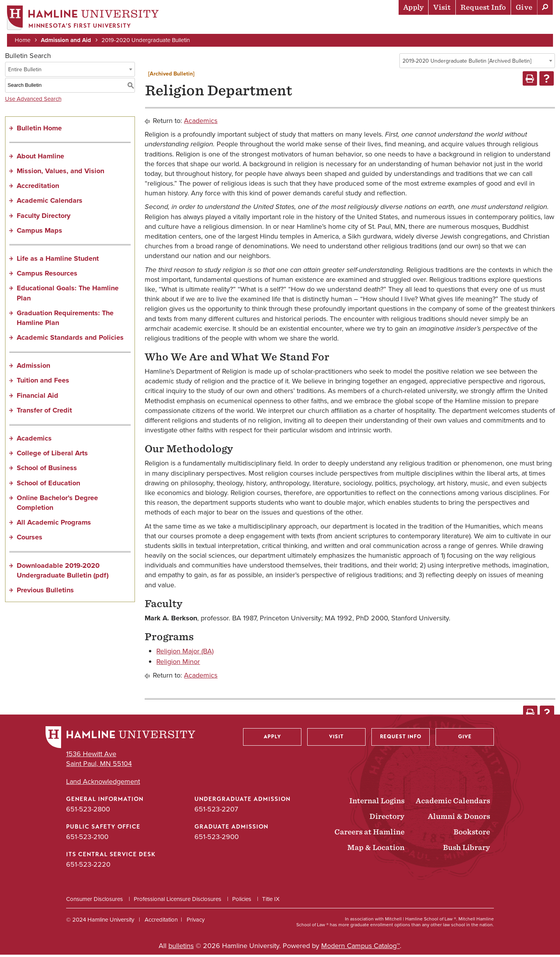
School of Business (47, 471)
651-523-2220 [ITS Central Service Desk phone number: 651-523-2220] (88, 867)
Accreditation (38, 188)
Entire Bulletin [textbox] (25, 72)
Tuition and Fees (43, 383)
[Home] (84, 18)
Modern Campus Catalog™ (360, 948)
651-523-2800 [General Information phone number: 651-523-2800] (88, 811)
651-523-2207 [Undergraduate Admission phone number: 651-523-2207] (216, 811)
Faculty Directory (44, 218)
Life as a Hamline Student (58, 261)
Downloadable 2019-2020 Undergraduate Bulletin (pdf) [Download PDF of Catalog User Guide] (63, 573)
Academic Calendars (50, 203)
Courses (30, 540)
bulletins (181, 948)
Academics (331, 25)
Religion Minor (178, 664)
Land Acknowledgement (103, 784)
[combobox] (477, 63)
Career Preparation (455, 25)
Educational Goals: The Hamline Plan (68, 296)
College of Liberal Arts (52, 456)
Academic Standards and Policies (70, 340)
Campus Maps (39, 233)
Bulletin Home (39, 130)
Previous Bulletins (45, 592)
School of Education (48, 485)
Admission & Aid (276, 25)
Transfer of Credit (44, 413)
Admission (33, 368)
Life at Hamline (385, 25)
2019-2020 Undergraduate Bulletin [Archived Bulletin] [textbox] (467, 63)
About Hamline (526, 25)
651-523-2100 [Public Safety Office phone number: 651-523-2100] (87, 839)
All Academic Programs (54, 525)
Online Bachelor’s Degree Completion (57, 505)
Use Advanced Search (33, 101)
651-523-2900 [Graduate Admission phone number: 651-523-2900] (217, 839)
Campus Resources (47, 276)
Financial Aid (38, 398)
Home (23, 40)
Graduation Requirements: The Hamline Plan (65, 320)
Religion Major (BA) (185, 653)
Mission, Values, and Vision (60, 173)
